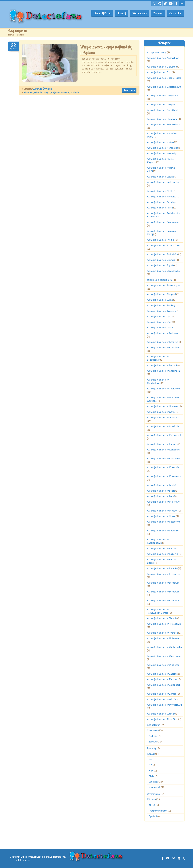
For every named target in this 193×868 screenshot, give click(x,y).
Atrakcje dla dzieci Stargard (161, 294)
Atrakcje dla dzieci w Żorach (162, 694)
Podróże (153, 736)
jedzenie (38, 92)
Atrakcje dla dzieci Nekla (160, 191)
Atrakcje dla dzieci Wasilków (162, 699)
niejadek (56, 92)
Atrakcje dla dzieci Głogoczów (163, 95)
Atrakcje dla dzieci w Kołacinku (163, 449)
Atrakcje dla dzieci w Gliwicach (163, 417)
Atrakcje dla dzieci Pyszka (161, 240)
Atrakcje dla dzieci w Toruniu (162, 618)
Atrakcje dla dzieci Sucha (160, 300)
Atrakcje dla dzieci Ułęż (159, 322)
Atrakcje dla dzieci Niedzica (162, 196)
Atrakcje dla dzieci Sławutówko (163, 271)
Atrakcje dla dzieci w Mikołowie (164, 502)
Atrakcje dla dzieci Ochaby (161, 202)
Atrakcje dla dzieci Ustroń (161, 327)
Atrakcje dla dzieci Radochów (162, 254)
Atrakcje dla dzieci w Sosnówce (163, 583)
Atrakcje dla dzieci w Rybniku (162, 568)
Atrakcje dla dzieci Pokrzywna (163, 222)
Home (11, 35)
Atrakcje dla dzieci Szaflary (161, 305)
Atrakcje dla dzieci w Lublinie (162, 485)
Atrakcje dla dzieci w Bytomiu (162, 365)
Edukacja (153, 782)
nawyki (47, 92)
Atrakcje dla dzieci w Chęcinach (163, 371)
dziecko (28, 92)
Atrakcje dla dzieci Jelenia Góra (163, 124)
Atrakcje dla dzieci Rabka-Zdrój (164, 245)
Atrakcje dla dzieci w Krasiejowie (164, 476)
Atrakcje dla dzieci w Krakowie (163, 467)
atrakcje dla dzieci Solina (160, 280)
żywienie (75, 92)
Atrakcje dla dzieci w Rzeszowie (164, 574)
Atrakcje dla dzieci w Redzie (162, 548)
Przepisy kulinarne (158, 811)
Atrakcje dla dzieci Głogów (161, 104)
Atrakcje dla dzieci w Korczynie (163, 458)
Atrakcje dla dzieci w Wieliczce (163, 665)
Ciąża (151, 776)
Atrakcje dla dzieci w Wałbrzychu (164, 647)
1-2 (150, 759)
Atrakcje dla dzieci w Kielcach (162, 444)
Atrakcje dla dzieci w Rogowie (163, 554)
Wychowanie (139, 13)
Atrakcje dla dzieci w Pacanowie (164, 522)
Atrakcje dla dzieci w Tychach (162, 633)
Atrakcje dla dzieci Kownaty (162, 153)
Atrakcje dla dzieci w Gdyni (161, 412)
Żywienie (47, 89)
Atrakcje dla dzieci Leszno (161, 177)
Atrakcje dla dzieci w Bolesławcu (164, 347)
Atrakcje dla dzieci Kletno (160, 142)
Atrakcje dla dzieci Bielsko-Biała (164, 78)
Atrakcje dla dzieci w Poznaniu (163, 530)
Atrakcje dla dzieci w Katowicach (164, 435)
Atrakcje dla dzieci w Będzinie (163, 342)
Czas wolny (175, 13)
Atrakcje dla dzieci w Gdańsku (163, 406)
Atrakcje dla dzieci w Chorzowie (164, 388)
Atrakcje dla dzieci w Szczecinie (163, 600)
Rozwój (121, 13)
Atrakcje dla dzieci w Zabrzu (162, 674)
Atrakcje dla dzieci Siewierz (161, 260)
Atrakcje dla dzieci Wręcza (161, 714)
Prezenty (152, 748)
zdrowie (65, 92)
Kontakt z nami (22, 860)
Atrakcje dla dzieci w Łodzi (161, 496)
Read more (129, 90)
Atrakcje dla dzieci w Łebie (161, 491)
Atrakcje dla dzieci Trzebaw (162, 311)
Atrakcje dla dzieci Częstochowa (164, 87)
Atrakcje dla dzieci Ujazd (160, 316)
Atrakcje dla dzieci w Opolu (161, 516)
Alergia (152, 805)
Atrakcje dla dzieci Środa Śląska (164, 285)
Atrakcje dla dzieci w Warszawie (164, 656)
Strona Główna (101, 13)
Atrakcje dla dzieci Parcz (160, 207)
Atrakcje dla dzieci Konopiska (162, 148)
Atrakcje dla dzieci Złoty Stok (162, 719)
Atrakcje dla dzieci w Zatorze (162, 679)
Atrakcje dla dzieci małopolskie (163, 182)
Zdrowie (158, 13)
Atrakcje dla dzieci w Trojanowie (164, 624)
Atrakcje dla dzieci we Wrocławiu (164, 705)
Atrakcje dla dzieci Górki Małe (163, 110)
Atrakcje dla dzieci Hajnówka (162, 119)
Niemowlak (155, 787)
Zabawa (153, 741)
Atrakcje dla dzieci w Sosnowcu (163, 591)
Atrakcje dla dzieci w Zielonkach (164, 685)
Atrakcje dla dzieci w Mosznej (163, 511)
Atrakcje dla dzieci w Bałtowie (163, 333)
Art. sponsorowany (157, 52)
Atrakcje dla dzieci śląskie (160, 265)
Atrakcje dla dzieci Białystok (162, 67)
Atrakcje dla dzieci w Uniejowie (163, 638)
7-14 (151, 770)
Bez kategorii (154, 725)
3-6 (150, 765)
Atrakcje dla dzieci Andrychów (163, 58)
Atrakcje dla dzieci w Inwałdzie (163, 426)
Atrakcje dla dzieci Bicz (159, 72)
